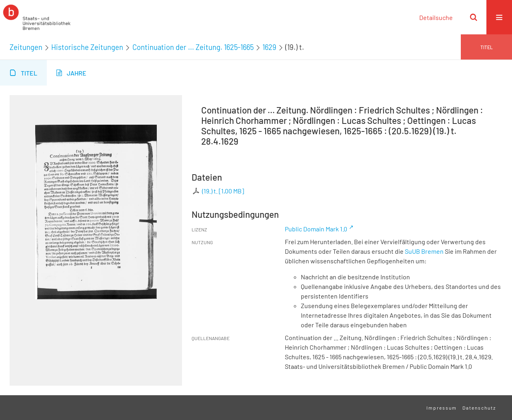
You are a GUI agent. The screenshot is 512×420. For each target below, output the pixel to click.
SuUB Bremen (424, 251)
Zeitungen (26, 47)
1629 (269, 47)
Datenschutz (479, 408)
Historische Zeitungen (87, 47)
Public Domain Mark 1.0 (316, 229)
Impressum (442, 408)
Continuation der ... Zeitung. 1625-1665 (193, 47)
